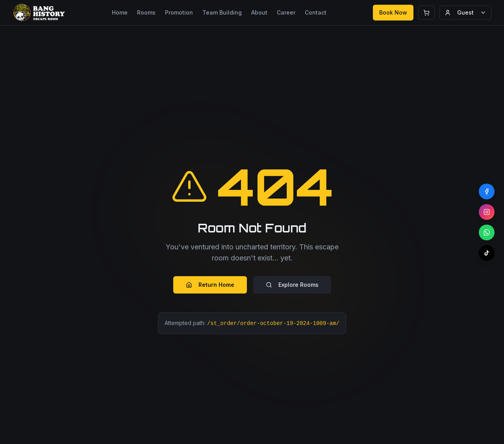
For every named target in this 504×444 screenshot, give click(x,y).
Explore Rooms (292, 285)
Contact (316, 12)
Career (286, 12)
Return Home (210, 285)
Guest (465, 12)
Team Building (222, 12)
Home (120, 12)
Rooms (146, 12)
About (259, 12)
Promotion (179, 12)
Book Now (393, 12)
